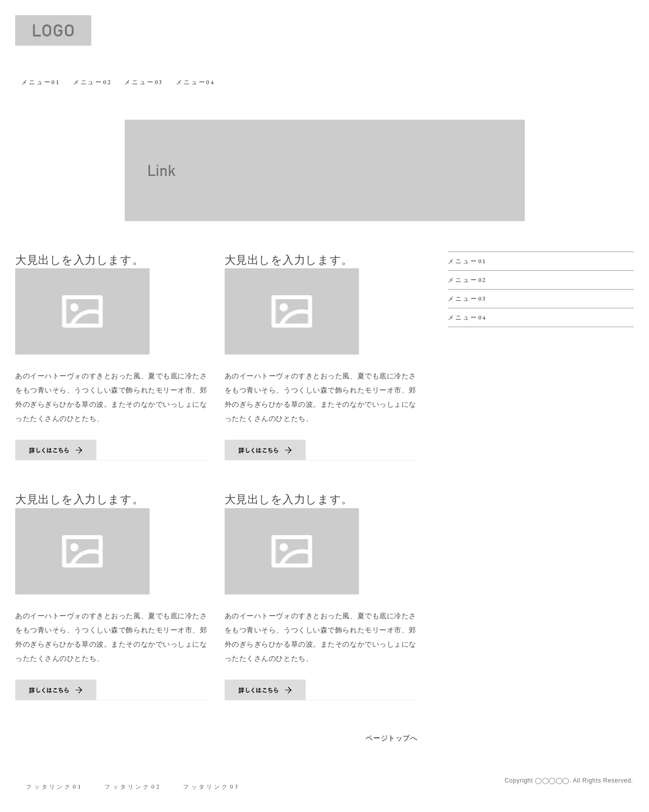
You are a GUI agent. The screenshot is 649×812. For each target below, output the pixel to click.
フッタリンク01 (55, 786)
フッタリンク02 (134, 786)
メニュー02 (92, 82)
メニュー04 (195, 82)
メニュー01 (41, 82)
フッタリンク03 (213, 786)
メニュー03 (144, 82)
